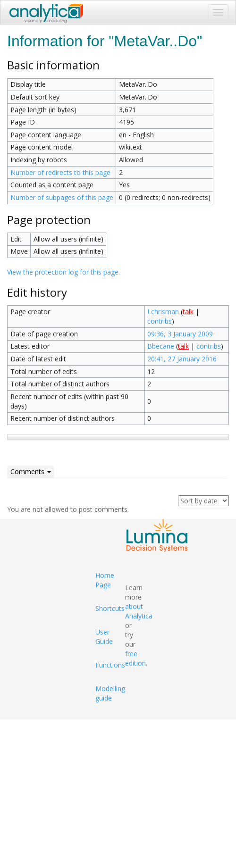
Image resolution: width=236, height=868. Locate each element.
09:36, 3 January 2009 (180, 334)
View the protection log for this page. (63, 272)
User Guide (104, 637)
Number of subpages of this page (62, 197)
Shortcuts (110, 608)
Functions (110, 665)
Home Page (105, 580)
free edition (135, 658)
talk (188, 312)
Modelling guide (110, 693)
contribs (160, 321)
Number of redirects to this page (60, 172)
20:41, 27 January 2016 (182, 359)
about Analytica (139, 611)
